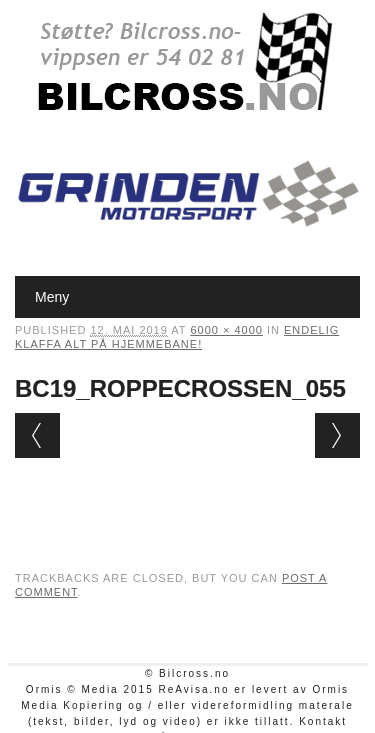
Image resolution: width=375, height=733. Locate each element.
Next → (337, 435)
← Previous (37, 435)
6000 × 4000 (226, 330)
